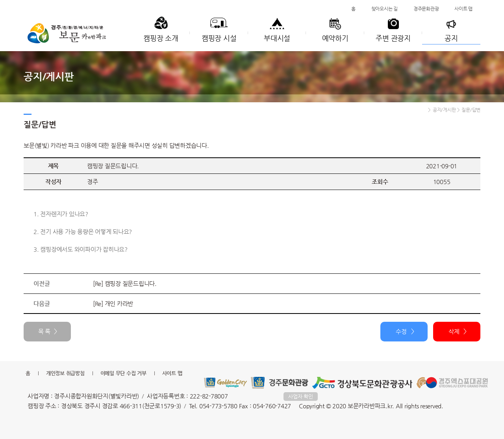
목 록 (44, 331)
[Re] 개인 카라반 (113, 303)
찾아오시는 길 (384, 9)
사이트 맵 (463, 9)
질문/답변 (471, 110)
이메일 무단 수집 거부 (123, 373)
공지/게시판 (444, 110)
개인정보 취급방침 (65, 373)
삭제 (454, 331)
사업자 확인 (301, 396)
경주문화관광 (426, 9)
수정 (401, 331)
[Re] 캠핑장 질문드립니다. (125, 283)
